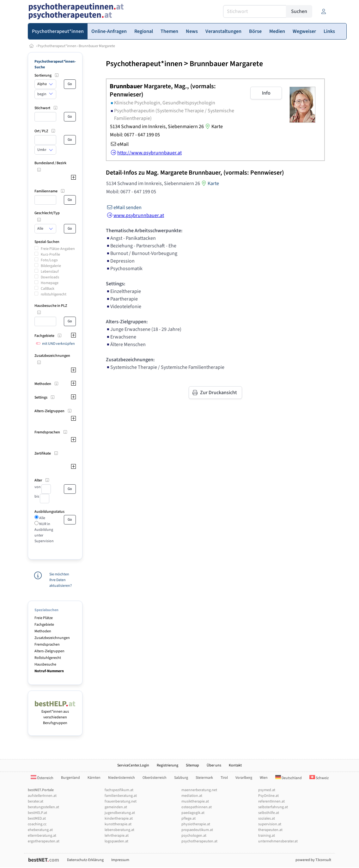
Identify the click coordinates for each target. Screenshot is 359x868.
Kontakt (235, 765)
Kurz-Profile (50, 254)
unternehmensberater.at (278, 841)
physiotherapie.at (196, 824)
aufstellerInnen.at (42, 796)
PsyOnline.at (268, 796)
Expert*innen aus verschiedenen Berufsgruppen (55, 714)
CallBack (48, 289)
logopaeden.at (116, 841)
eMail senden (124, 208)
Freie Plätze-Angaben (58, 249)
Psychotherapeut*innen (57, 46)
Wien (264, 778)
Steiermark (204, 778)
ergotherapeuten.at (44, 841)
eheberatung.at (40, 830)
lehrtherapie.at (117, 836)
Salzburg (181, 778)
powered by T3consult (313, 860)
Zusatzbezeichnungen (52, 638)
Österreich (42, 778)
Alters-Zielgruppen (49, 651)
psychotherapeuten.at (199, 841)
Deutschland (289, 778)
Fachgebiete (44, 625)
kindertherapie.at (119, 818)
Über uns (214, 765)
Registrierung (167, 765)
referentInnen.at (271, 801)
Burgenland (70, 778)
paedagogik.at (193, 813)
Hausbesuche (45, 664)
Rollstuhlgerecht (48, 658)
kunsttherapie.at (118, 824)
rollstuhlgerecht (54, 294)
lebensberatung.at (119, 830)
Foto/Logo (49, 260)
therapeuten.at (270, 830)
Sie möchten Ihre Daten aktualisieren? (61, 580)
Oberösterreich (155, 778)
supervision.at (270, 824)
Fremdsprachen (47, 645)
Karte (213, 127)
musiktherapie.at (195, 801)
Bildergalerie (51, 266)
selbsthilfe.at (269, 813)
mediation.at (192, 796)
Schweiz (319, 778)
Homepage (50, 283)
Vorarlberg (244, 778)
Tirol (224, 778)
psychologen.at (194, 836)
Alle (42, 518)
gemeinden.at (116, 807)
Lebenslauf (50, 272)
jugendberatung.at (120, 813)
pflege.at (189, 818)
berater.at (36, 801)
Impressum (120, 860)
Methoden (43, 631)
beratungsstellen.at (43, 807)
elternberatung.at (42, 836)
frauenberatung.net (121, 801)
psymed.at (267, 790)
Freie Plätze (44, 618)
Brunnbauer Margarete (97, 46)
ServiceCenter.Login (133, 765)
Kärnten (94, 778)
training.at (267, 836)
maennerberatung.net (199, 790)
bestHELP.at (37, 813)
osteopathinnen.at (197, 807)
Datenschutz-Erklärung (85, 860)
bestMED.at (37, 818)
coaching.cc (37, 824)
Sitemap (192, 765)
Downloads (50, 277)
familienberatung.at (121, 796)
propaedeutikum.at (197, 830)
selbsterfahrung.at (273, 807)
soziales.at (267, 818)
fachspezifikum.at (119, 790)
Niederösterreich (122, 778)
